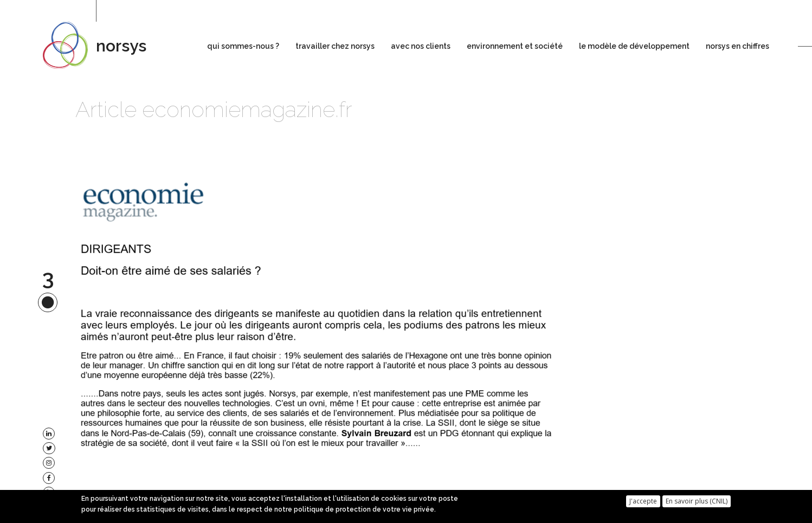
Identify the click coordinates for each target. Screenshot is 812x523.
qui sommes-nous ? (243, 46)
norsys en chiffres (737, 46)
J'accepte (643, 503)
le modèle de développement (634, 46)
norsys (121, 46)
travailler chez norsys (335, 46)
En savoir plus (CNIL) (697, 503)
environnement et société (515, 46)
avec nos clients (421, 46)
